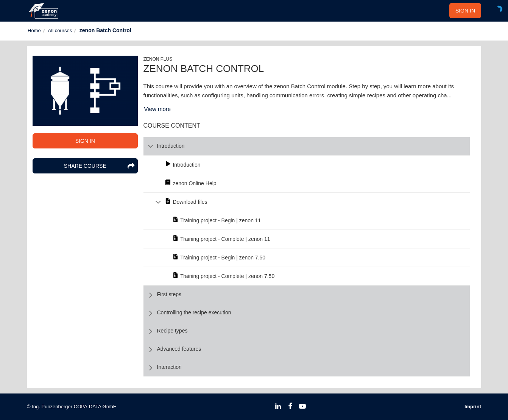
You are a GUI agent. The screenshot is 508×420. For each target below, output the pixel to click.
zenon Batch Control (105, 30)
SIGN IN (465, 11)
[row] (307, 146)
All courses (60, 30)
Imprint (473, 407)
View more (158, 109)
